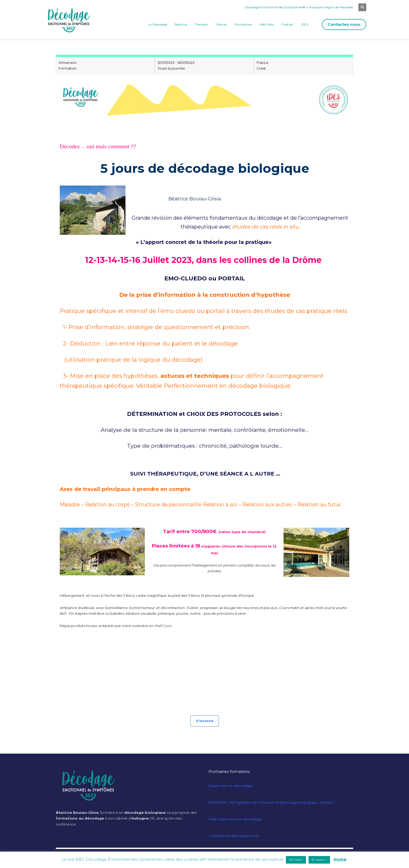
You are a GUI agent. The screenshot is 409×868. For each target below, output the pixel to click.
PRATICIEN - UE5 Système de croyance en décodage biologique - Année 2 (271, 802)
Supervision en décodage (230, 786)
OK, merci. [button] (296, 860)
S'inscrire (205, 721)
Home (340, 859)
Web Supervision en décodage (235, 819)
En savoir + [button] (319, 860)
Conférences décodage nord (233, 836)
